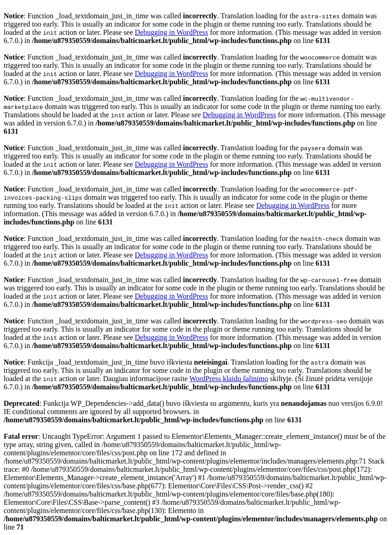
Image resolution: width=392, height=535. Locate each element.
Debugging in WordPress (171, 32)
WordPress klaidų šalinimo (229, 379)
